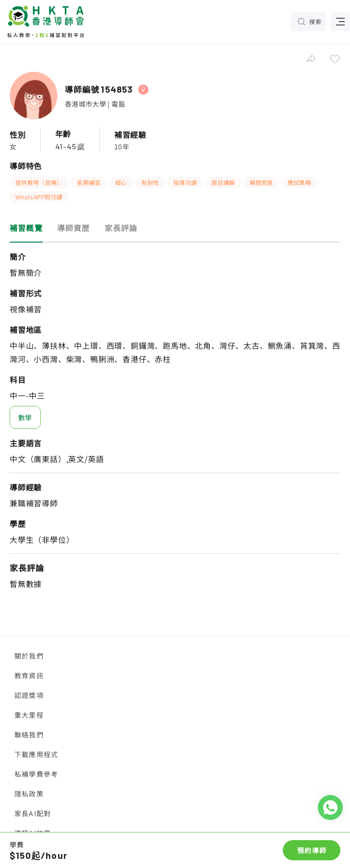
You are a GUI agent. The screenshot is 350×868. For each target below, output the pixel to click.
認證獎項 (29, 695)
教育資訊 (29, 675)
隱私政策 (29, 794)
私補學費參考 (36, 774)
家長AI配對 (33, 813)
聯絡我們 (29, 734)
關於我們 (29, 656)
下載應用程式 (36, 754)
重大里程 (29, 715)
